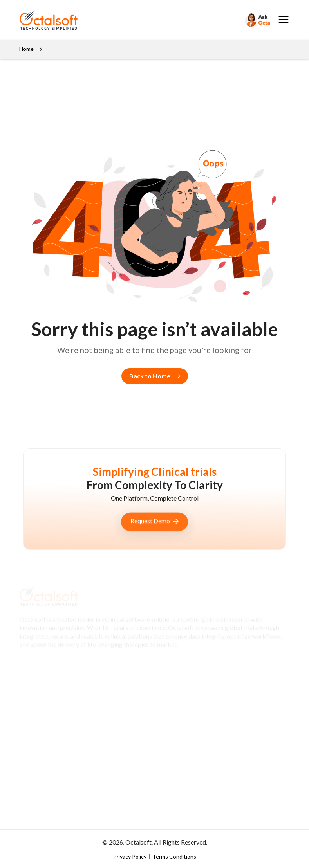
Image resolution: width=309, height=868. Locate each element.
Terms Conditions (174, 856)
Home (26, 49)
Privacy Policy (130, 856)
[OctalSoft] (49, 19)
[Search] (257, 20)
